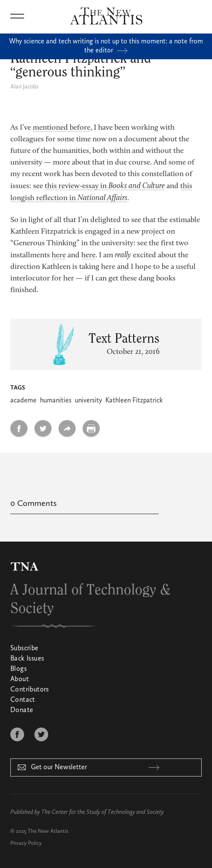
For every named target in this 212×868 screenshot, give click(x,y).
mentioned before (61, 128)
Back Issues (27, 659)
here (59, 256)
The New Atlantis (48, 831)
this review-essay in (105, 186)
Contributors (30, 690)
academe (23, 401)
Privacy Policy (26, 843)
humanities (56, 401)
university (88, 401)
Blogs (18, 669)
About (20, 679)
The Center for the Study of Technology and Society (103, 812)
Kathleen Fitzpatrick (134, 401)
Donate (22, 710)
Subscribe (25, 649)
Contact (23, 700)
